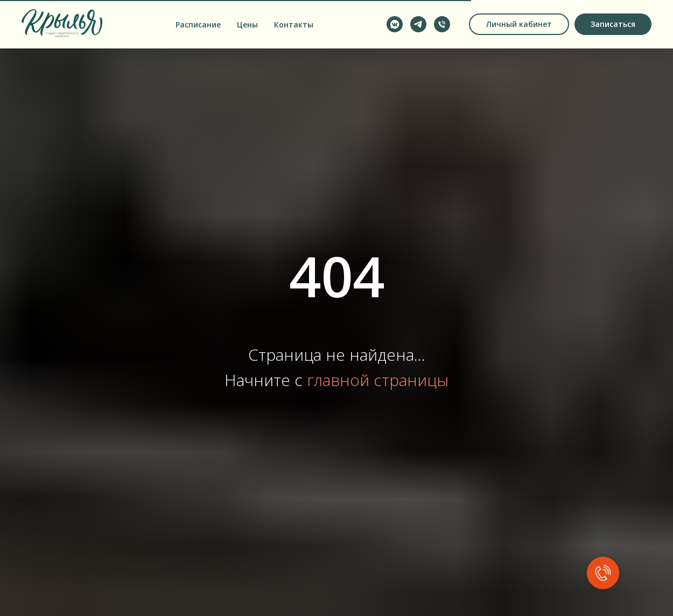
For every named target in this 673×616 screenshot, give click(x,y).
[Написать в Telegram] (418, 24)
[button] (613, 24)
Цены (247, 24)
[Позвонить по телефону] (442, 24)
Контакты (294, 24)
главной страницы (378, 380)
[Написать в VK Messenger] (395, 24)
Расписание (198, 24)
